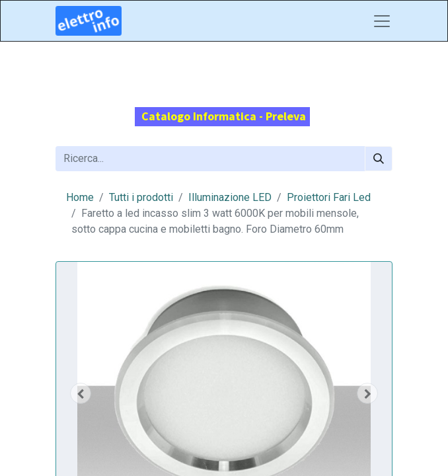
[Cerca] (379, 159)
